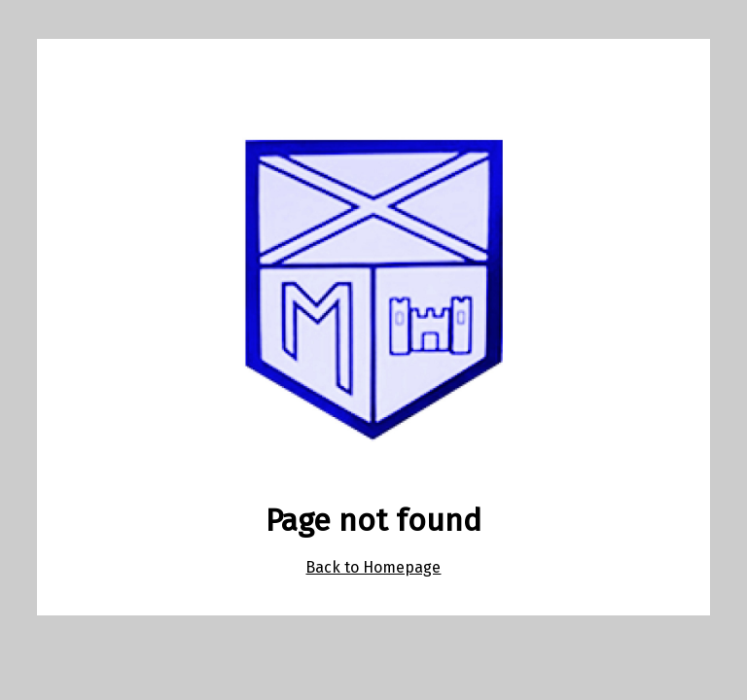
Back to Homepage (373, 567)
